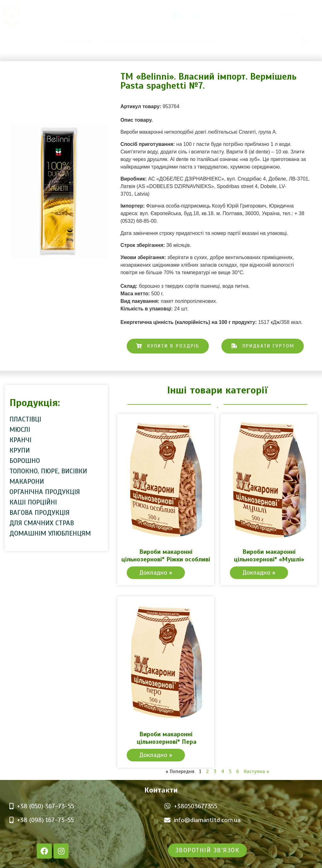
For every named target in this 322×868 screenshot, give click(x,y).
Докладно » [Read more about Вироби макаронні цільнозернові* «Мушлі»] (259, 573)
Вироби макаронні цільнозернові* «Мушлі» (269, 556)
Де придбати (175, 41)
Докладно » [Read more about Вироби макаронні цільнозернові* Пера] (156, 755)
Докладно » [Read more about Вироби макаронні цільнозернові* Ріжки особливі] (156, 573)
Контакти (209, 41)
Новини (148, 41)
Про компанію (118, 41)
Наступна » (256, 771)
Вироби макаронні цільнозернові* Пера (166, 738)
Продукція (82, 41)
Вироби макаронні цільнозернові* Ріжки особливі (166, 556)
